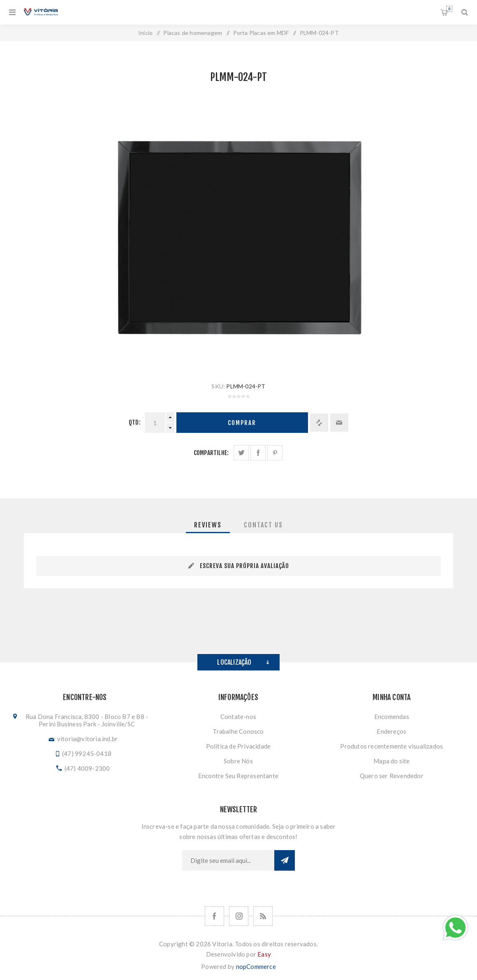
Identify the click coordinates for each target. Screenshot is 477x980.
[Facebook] (214, 916)
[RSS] (263, 916)
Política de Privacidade (238, 746)
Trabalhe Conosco (238, 731)
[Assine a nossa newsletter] (228, 860)
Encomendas (392, 717)
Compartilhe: (211, 453)
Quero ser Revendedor (392, 776)
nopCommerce (256, 966)
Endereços (391, 731)
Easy (264, 954)
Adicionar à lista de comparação (319, 423)
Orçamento (449, 9)
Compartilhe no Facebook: (258, 453)
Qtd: (135, 422)
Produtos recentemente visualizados (391, 746)
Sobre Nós (238, 761)
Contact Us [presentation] (263, 525)
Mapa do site (391, 761)
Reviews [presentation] (208, 525)
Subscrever (285, 860)
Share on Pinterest (275, 453)
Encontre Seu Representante (238, 776)
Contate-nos (238, 717)
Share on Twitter (241, 453)
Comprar (242, 423)
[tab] (208, 525)
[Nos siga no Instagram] (239, 916)
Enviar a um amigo (339, 423)
